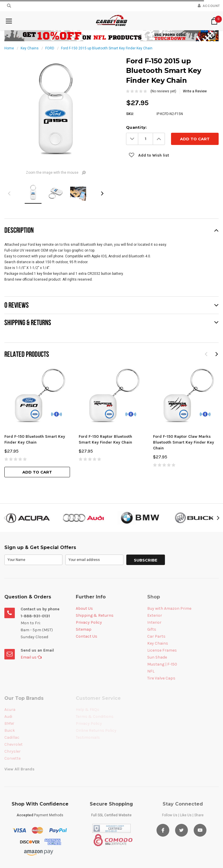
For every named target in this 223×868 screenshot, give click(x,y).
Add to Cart (37, 472)
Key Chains (30, 48)
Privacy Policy (89, 622)
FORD (50, 48)
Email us (31, 657)
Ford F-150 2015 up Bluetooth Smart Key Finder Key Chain (107, 48)
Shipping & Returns (95, 615)
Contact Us (87, 636)
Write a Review (195, 91)
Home (9, 48)
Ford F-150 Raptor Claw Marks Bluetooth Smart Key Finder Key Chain (184, 442)
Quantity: (136, 127)
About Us (84, 608)
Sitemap (84, 629)
